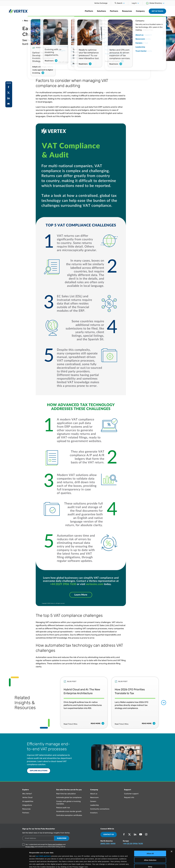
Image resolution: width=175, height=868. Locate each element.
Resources (127, 11)
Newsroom (94, 797)
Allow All (150, 835)
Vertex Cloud (27, 797)
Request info (129, 797)
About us (94, 794)
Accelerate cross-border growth (69, 811)
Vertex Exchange (101, 3)
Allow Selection (150, 842)
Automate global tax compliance (69, 797)
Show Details (117, 864)
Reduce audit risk (63, 808)
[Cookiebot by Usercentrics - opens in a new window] (14, 864)
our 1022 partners (43, 838)
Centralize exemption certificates (69, 815)
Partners (114, 11)
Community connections (100, 809)
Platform (89, 11)
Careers (93, 801)
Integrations (27, 805)
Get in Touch (157, 11)
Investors (94, 813)
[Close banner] (172, 833)
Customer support (131, 794)
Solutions (101, 11)
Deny (150, 848)
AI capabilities (28, 801)
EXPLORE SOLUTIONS (39, 771)
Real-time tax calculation (66, 794)
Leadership (94, 805)
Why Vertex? (27, 794)
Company (140, 11)
